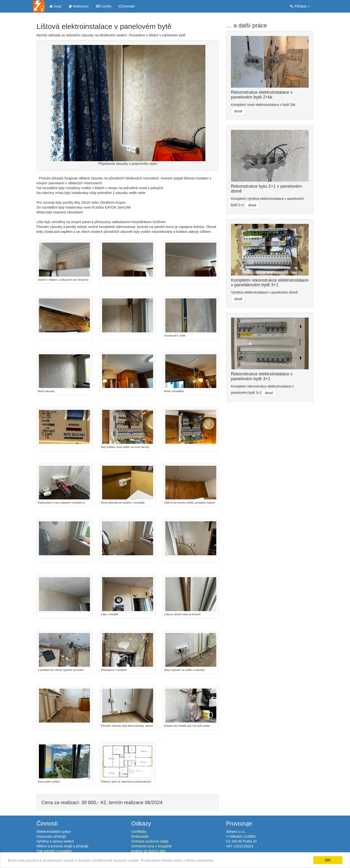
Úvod (55, 6)
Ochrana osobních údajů (150, 841)
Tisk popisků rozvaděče (54, 851)
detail (238, 111)
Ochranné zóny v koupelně (152, 846)
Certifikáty (139, 832)
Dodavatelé (140, 836)
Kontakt (127, 6)
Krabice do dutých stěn (149, 851)
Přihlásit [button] (300, 6)
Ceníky (104, 6)
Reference (79, 6)
